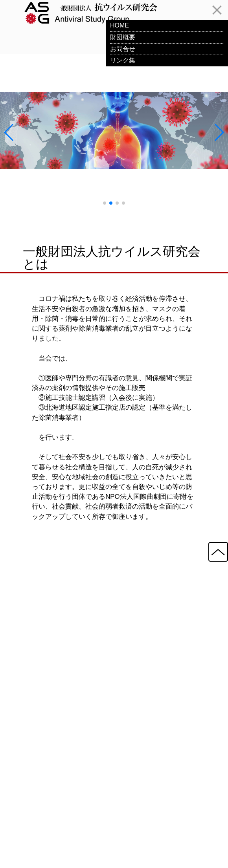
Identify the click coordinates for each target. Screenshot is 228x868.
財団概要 (123, 37)
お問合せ (123, 49)
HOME (120, 25)
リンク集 (123, 60)
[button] (105, 203)
